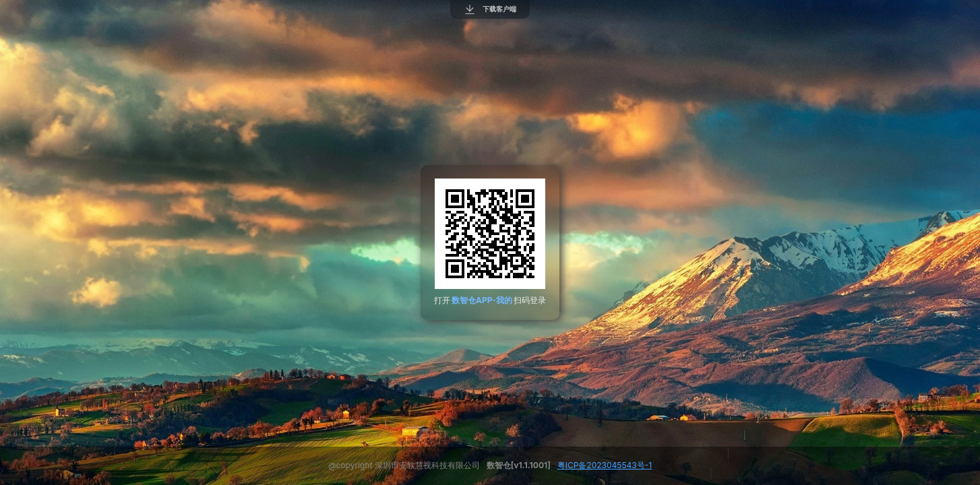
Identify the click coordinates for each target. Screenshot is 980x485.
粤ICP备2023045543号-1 (605, 465)
